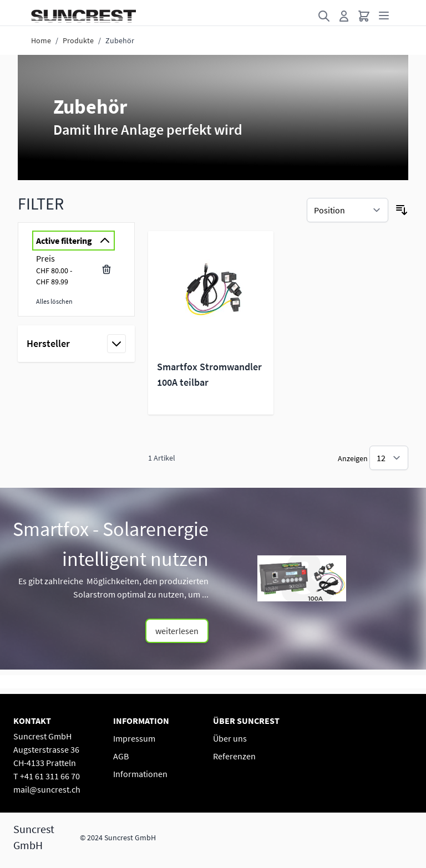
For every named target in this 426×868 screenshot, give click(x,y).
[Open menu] (384, 16)
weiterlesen (177, 631)
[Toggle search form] (324, 16)
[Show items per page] (389, 458)
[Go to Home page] (83, 16)
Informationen (140, 774)
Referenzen (234, 756)
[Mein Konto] (344, 16)
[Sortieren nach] (348, 210)
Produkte (78, 40)
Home (41, 40)
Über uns (230, 738)
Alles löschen (54, 301)
